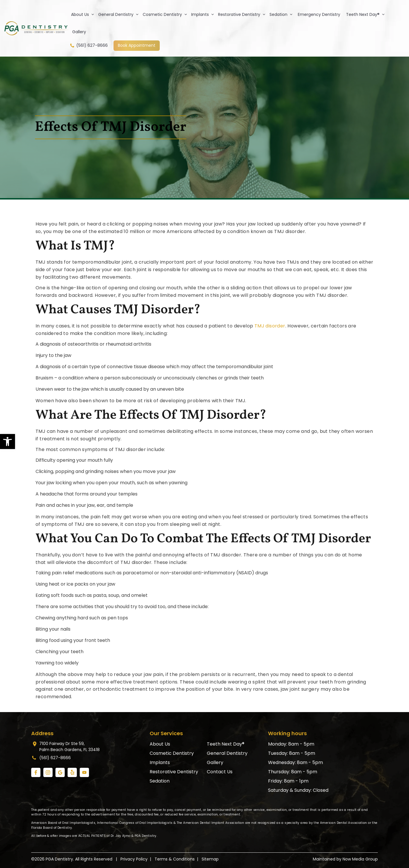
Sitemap (210, 859)
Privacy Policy (134, 859)
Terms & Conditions (175, 859)
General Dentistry (120, 14)
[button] (8, 442)
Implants (204, 14)
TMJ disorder (270, 326)
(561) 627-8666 (89, 45)
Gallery (79, 32)
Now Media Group (360, 859)
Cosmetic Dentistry (166, 14)
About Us (84, 14)
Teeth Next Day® (367, 14)
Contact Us (220, 772)
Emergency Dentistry (319, 14)
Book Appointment (137, 45)
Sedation (282, 14)
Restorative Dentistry (243, 14)
